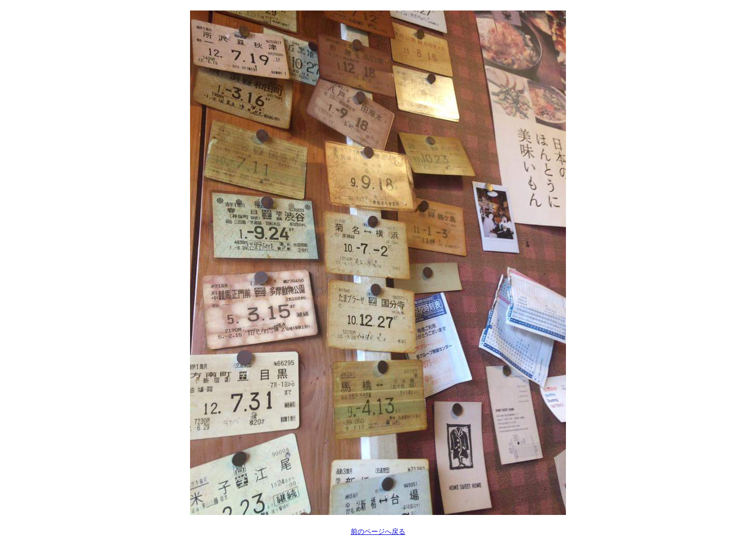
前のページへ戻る (378, 531)
